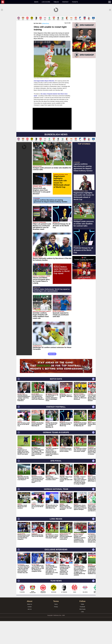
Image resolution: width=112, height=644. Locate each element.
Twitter (82, 627)
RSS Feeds (82, 632)
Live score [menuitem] (46, 2)
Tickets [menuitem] (75, 2)
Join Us (30, 632)
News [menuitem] (36, 2)
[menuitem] (17, 2)
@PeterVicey (45, 46)
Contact (30, 630)
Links (82, 635)
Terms (56, 627)
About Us (30, 627)
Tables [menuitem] (56, 2)
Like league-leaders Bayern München (44, 104)
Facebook (82, 630)
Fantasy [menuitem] (65, 2)
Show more (52, 377)
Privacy (56, 630)
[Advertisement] (56, 27)
